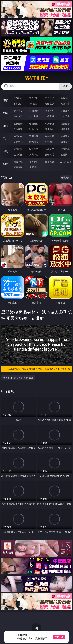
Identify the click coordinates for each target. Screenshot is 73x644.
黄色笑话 (49, 154)
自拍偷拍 (34, 111)
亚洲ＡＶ (18, 111)
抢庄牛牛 (65, 103)
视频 (5, 113)
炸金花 (34, 103)
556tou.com (36, 78)
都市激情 (18, 149)
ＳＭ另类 (65, 116)
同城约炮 (18, 162)
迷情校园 (18, 154)
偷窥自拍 (18, 136)
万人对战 (49, 98)
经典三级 (34, 129)
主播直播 (49, 116)
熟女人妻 (18, 116)
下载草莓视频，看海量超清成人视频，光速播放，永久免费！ (38, 369)
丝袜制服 (34, 116)
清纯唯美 (34, 142)
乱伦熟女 (49, 129)
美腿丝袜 (18, 142)
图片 (5, 139)
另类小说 (34, 154)
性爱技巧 (65, 154)
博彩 (5, 100)
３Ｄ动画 (65, 111)
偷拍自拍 (34, 124)
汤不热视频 (65, 162)
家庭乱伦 (34, 149)
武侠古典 (65, 149)
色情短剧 (34, 167)
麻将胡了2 (18, 103)
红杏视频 (18, 167)
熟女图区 (49, 142)
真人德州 (34, 98)
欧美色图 (49, 136)
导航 (5, 164)
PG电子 (18, 98)
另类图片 (65, 142)
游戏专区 (65, 98)
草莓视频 (49, 162)
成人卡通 (49, 124)
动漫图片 (65, 136)
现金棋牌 (49, 103)
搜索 (65, 86)
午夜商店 (34, 162)
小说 (5, 151)
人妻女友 (49, 149)
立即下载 (59, 637)
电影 (5, 126)
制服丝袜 (18, 129)
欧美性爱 (65, 124)
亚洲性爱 (18, 124)
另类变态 (65, 129)
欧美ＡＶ (49, 111)
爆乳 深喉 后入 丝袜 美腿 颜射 (18, 378)
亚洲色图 (34, 136)
